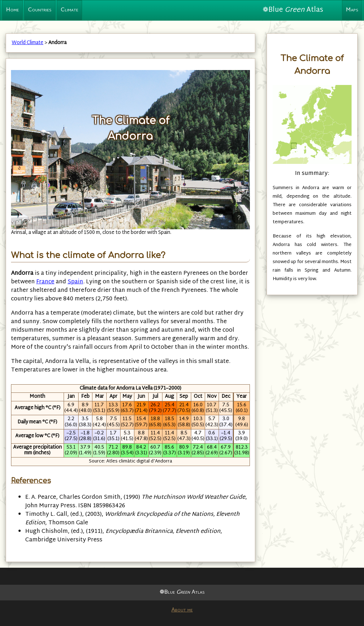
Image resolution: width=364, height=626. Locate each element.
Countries (40, 10)
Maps (352, 10)
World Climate (28, 43)
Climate (69, 10)
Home (12, 10)
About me (182, 610)
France (45, 282)
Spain (75, 282)
